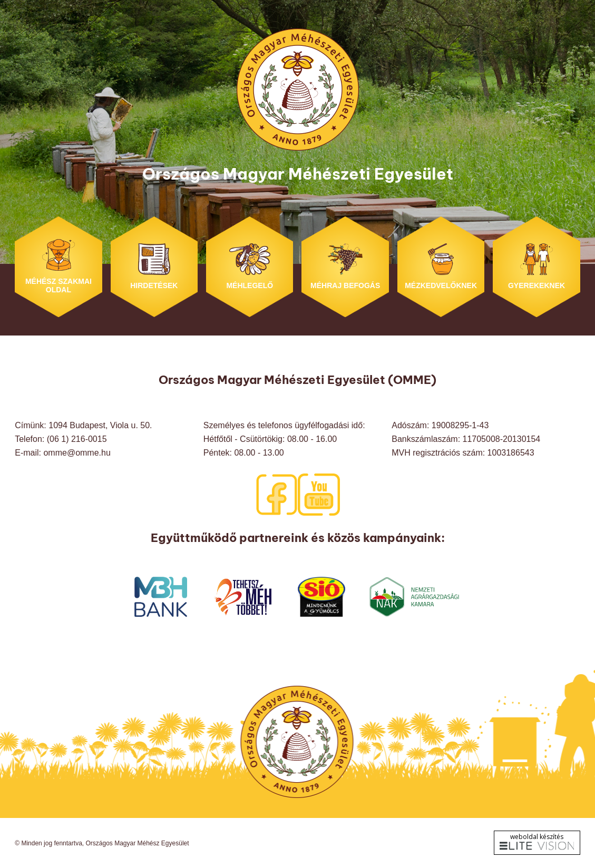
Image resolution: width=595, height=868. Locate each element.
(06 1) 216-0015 (77, 439)
